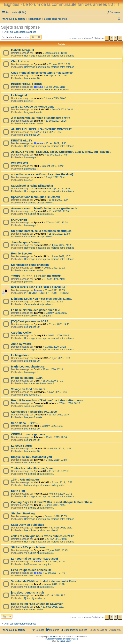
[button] (120, 38)
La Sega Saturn (21, 446)
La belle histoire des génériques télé (35, 310)
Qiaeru (75, 639)
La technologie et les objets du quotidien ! (46, 485)
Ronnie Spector (22, 254)
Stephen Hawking (23, 513)
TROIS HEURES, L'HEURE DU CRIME (36, 276)
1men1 (37, 505)
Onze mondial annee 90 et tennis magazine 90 (42, 73)
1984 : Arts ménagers (25, 480)
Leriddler (39, 539)
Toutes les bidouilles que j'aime (32, 468)
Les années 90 (32, 78)
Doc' (36, 132)
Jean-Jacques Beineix (26, 242)
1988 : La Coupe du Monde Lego (33, 107)
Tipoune (38, 87)
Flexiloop (39, 155)
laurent (38, 98)
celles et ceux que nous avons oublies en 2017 (42, 536)
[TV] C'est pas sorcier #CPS (30, 321)
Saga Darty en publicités (28, 525)
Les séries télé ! (32, 395)
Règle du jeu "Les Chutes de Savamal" (37, 604)
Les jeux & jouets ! (34, 112)
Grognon (39, 550)
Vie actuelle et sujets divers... (39, 203)
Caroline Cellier (22, 333)
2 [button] (111, 38)
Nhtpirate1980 (42, 110)
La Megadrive (20, 355)
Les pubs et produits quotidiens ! (41, 530)
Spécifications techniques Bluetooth (36, 197)
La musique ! (31, 157)
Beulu (37, 607)
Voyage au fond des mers (28, 389)
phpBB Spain (65, 641)
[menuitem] (22, 13)
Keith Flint (18, 491)
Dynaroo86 (40, 64)
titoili (37, 166)
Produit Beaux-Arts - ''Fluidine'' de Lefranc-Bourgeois (47, 400)
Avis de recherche (34, 124)
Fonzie (37, 279)
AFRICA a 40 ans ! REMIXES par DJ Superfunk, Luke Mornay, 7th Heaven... (61, 152)
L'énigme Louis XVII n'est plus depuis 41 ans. (42, 299)
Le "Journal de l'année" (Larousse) (35, 559)
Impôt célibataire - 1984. (27, 378)
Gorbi (37, 302)
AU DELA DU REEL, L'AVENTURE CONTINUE (41, 129)
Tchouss (38, 437)
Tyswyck (39, 223)
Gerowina (39, 392)
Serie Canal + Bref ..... (26, 423)
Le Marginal (19, 95)
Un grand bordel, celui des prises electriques (41, 231)
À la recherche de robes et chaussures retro (41, 118)
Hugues (38, 53)
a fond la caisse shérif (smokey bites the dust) (42, 174)
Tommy (38, 290)
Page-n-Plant (41, 528)
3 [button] (116, 38)
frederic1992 (41, 245)
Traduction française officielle (57, 639)
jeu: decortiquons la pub (28, 593)
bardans (38, 76)
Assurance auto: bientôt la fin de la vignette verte (44, 208)
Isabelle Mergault (23, 50)
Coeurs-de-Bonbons (45, 403)
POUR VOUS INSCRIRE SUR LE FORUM (46, 90)
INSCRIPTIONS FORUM (27, 84)
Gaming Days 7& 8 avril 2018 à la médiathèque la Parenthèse (52, 502)
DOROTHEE (19, 220)
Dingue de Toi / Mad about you (31, 457)
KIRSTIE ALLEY (22, 140)
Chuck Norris (20, 61)
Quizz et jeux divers (35, 598)
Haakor (38, 562)
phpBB (53, 637)
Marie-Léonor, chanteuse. (28, 367)
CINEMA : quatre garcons (28, 434)
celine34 (38, 121)
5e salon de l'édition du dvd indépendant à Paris (43, 581)
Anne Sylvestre (21, 344)
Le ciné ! (29, 101)
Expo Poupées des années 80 (31, 570)
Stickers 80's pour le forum (29, 547)
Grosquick (40, 336)
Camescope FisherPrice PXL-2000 (34, 412)
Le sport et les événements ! (39, 383)
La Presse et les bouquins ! (38, 316)
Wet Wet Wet (20, 163)
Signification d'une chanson (30, 265)
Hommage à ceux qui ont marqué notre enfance (49, 56)
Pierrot (38, 268)
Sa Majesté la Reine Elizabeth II (32, 186)
